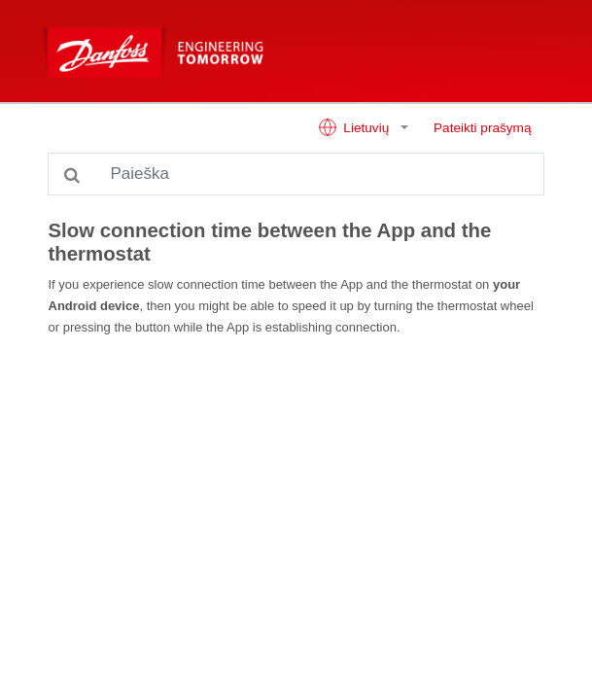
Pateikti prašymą (482, 128)
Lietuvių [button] (355, 127)
